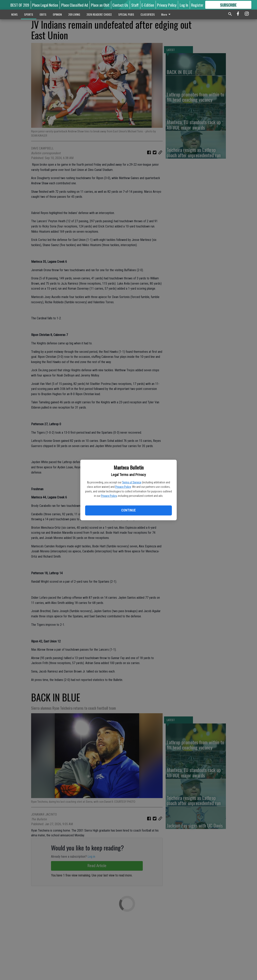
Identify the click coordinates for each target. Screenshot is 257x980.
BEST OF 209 (20, 5)
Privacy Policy (123, 487)
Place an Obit (100, 5)
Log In (184, 5)
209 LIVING (74, 14)
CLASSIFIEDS (148, 14)
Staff (135, 5)
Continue (128, 510)
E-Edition (148, 5)
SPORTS (29, 14)
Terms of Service (132, 482)
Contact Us (120, 5)
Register (197, 5)
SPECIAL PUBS (126, 14)
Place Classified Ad (75, 5)
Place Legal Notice (45, 5)
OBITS (43, 14)
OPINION (57, 14)
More (167, 14)
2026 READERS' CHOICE (99, 14)
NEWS (14, 14)
